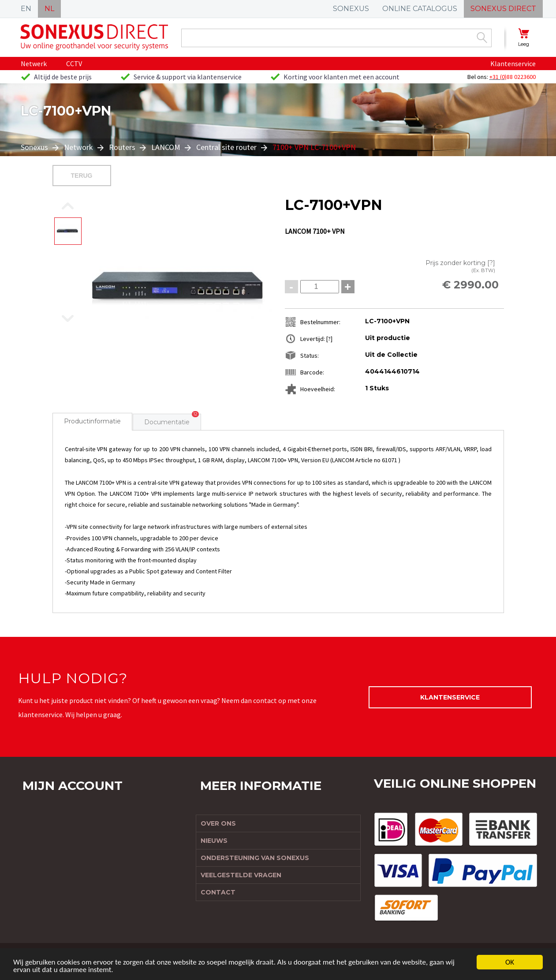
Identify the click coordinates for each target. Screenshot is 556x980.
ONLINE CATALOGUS (420, 9)
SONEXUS (351, 9)
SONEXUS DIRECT (503, 9)
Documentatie (167, 422)
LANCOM (166, 147)
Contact (218, 892)
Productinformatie (92, 421)
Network (78, 147)
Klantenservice (513, 64)
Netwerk (34, 64)
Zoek (482, 37)
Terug (82, 176)
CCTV (74, 64)
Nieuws (214, 841)
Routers (122, 147)
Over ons (218, 823)
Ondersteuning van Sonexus (255, 858)
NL (49, 9)
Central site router (226, 147)
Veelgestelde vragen (241, 875)
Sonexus (35, 147)
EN (26, 9)
